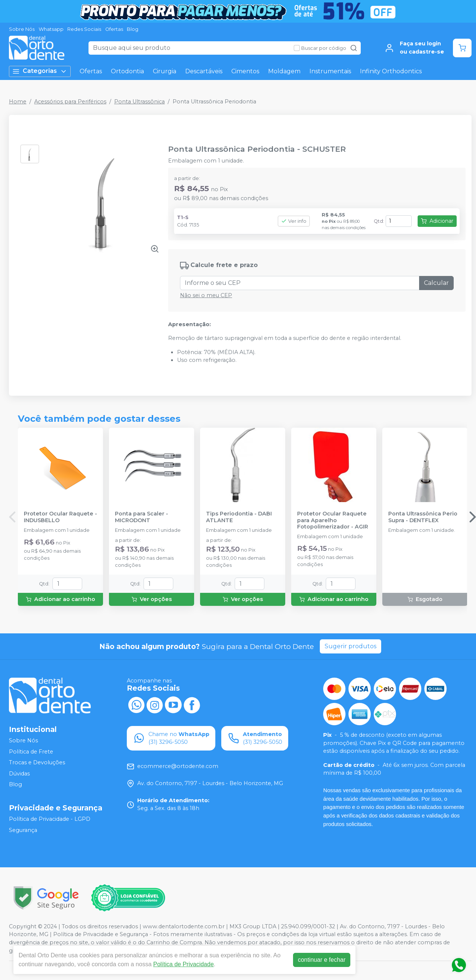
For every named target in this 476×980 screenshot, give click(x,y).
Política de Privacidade (184, 964)
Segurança (23, 830)
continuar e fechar (322, 960)
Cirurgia (165, 71)
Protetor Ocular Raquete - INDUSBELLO (60, 517)
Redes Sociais (84, 29)
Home (18, 102)
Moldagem (284, 71)
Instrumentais (330, 71)
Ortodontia (127, 71)
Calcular (436, 283)
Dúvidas (19, 774)
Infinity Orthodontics (391, 71)
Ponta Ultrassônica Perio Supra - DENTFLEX (423, 517)
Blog (133, 29)
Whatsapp (51, 29)
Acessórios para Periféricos (70, 102)
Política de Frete (31, 752)
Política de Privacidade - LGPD (50, 819)
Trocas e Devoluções (37, 762)
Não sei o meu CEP (206, 295)
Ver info (294, 221)
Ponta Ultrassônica (139, 102)
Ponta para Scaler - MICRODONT (141, 517)
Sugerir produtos (350, 646)
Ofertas (114, 29)
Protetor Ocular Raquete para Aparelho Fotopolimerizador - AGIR (333, 520)
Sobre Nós (22, 29)
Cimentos (245, 71)
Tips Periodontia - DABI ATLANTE (239, 517)
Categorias (40, 71)
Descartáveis (204, 71)
